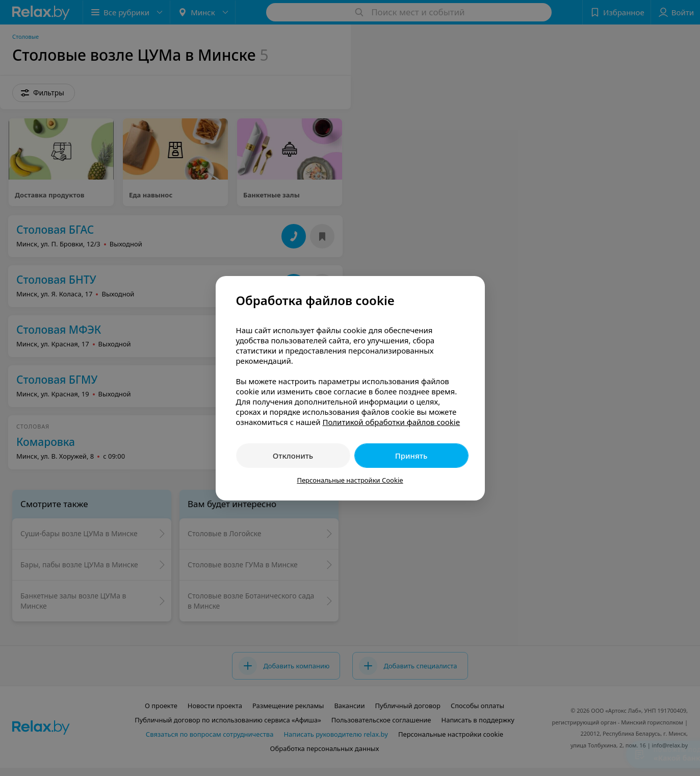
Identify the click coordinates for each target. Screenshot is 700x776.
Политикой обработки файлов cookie (391, 422)
